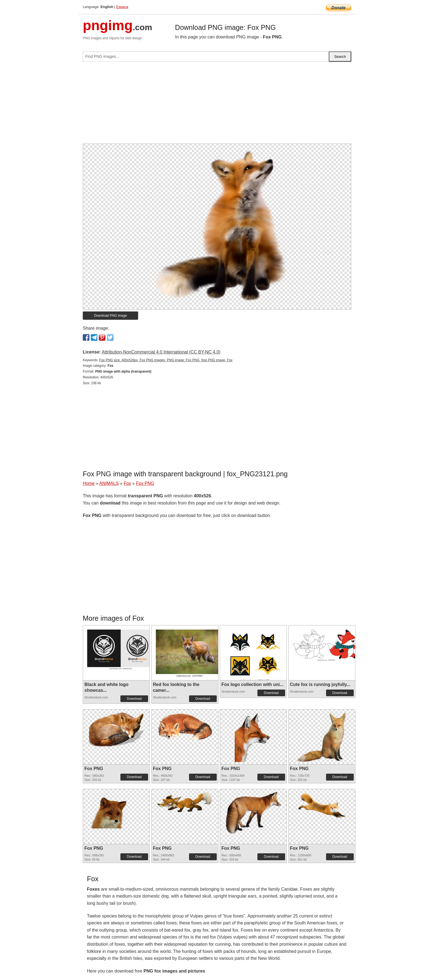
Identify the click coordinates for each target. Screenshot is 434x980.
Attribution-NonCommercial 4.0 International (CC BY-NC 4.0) (161, 352)
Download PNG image (111, 316)
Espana (122, 7)
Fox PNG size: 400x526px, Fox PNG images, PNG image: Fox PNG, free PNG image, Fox (166, 360)
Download (134, 699)
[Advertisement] (217, 105)
